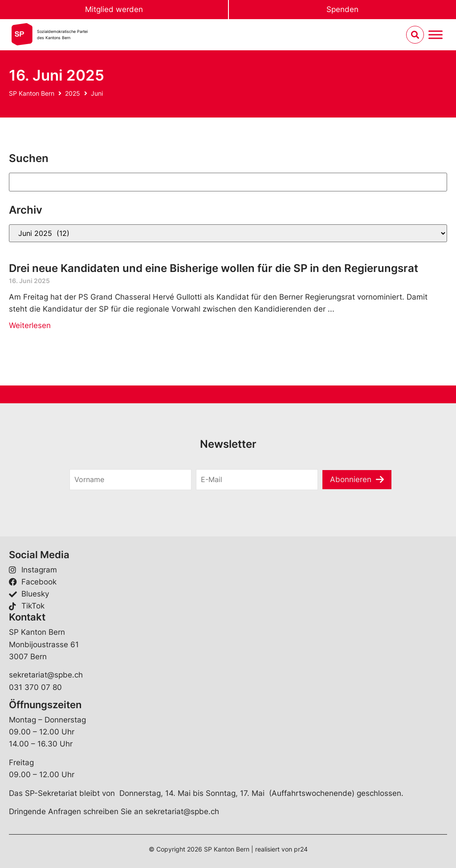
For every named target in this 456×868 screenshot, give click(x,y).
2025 (73, 93)
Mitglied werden (114, 9)
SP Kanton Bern (32, 93)
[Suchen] (228, 182)
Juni (97, 93)
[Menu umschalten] (436, 35)
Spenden (342, 9)
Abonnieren (351, 479)
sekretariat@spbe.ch (46, 675)
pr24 (301, 849)
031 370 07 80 (35, 687)
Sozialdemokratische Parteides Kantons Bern (62, 34)
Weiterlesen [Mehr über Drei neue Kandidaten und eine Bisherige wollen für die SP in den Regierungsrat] (30, 325)
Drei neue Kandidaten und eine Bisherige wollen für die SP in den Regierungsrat (214, 268)
